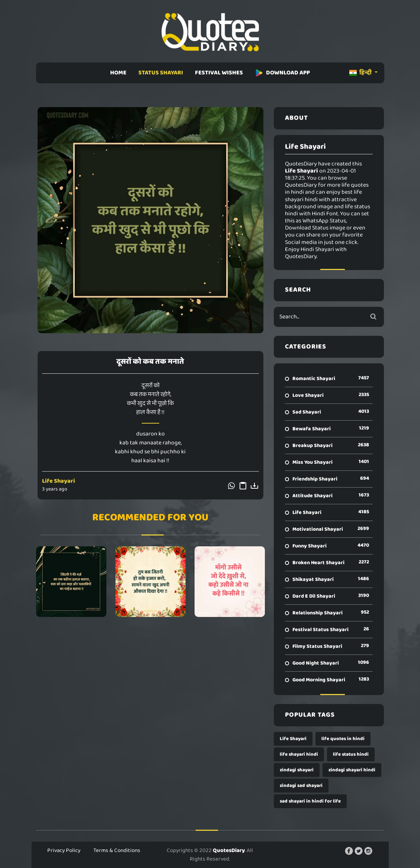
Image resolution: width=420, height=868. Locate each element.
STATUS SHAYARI (161, 73)
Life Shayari (59, 481)
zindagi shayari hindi (352, 770)
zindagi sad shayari (301, 786)
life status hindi (351, 754)
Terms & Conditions (117, 851)
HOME (118, 73)
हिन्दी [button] (361, 73)
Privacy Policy (64, 851)
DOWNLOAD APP (282, 73)
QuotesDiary (229, 851)
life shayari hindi (299, 754)
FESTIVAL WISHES (219, 73)
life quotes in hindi (343, 739)
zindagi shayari (297, 770)
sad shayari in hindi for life (310, 801)
